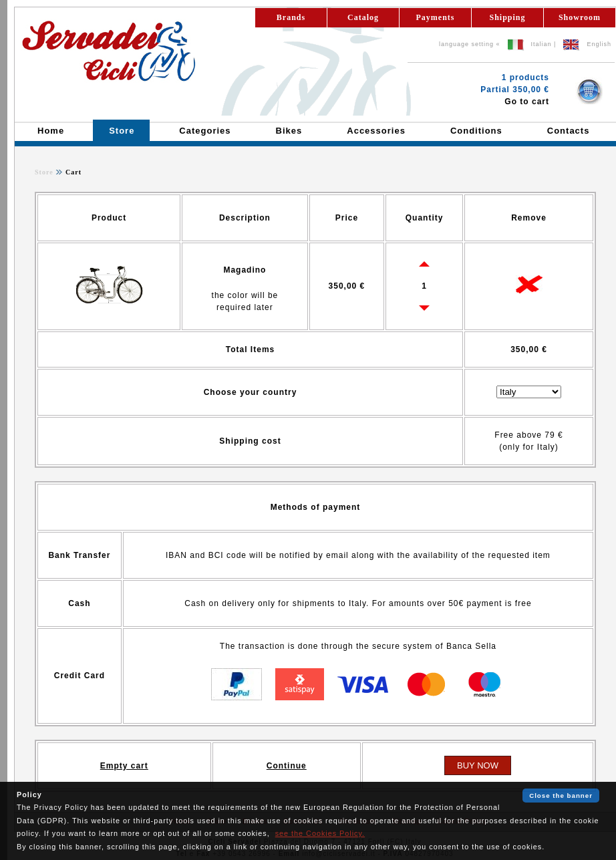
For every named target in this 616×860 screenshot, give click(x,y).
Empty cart (124, 766)
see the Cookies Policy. (320, 833)
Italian (542, 44)
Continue (287, 766)
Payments (436, 17)
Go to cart (527, 102)
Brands (291, 17)
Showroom (580, 17)
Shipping (507, 17)
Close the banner (561, 796)
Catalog (363, 17)
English (599, 44)
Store (44, 172)
